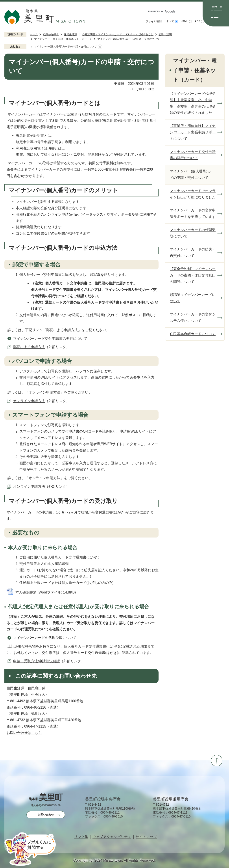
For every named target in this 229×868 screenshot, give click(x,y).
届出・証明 (165, 34)
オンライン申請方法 (29, 401)
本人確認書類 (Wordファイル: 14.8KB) (46, 592)
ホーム (34, 34)
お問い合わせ (46, 815)
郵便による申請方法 (29, 347)
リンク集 (81, 837)
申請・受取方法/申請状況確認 (37, 661)
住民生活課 (70, 34)
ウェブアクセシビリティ (112, 837)
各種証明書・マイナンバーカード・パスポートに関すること (118, 34)
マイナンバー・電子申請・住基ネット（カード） (63, 39)
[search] (176, 11)
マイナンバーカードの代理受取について (45, 638)
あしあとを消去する (100, 47)
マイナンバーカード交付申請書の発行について (50, 339)
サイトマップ (146, 837)
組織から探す (51, 34)
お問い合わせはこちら (24, 733)
